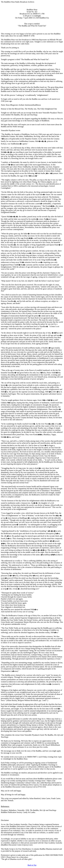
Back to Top (32, 865)
